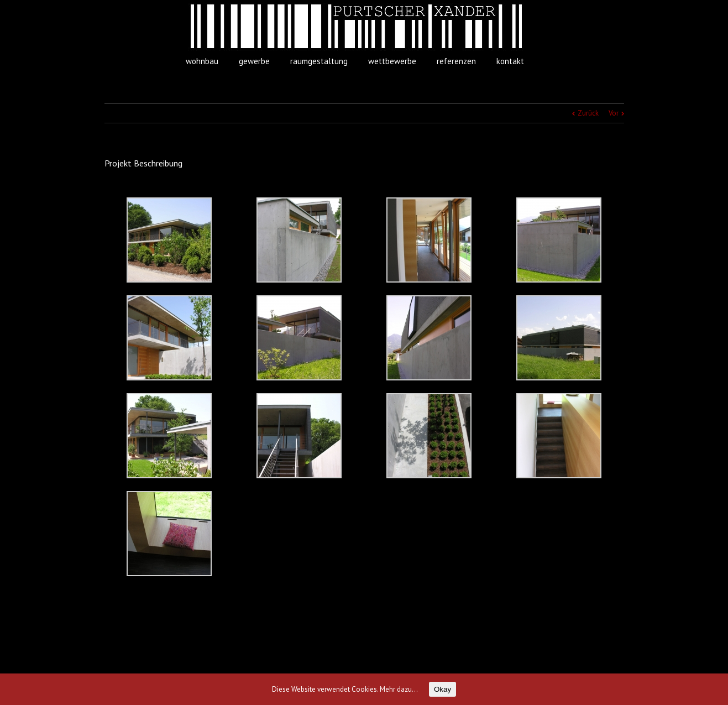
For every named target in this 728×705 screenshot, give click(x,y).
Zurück (588, 113)
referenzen (456, 61)
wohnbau (202, 61)
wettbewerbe (392, 61)
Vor (614, 113)
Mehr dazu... (399, 689)
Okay (442, 689)
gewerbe (254, 61)
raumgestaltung (319, 61)
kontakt (510, 61)
